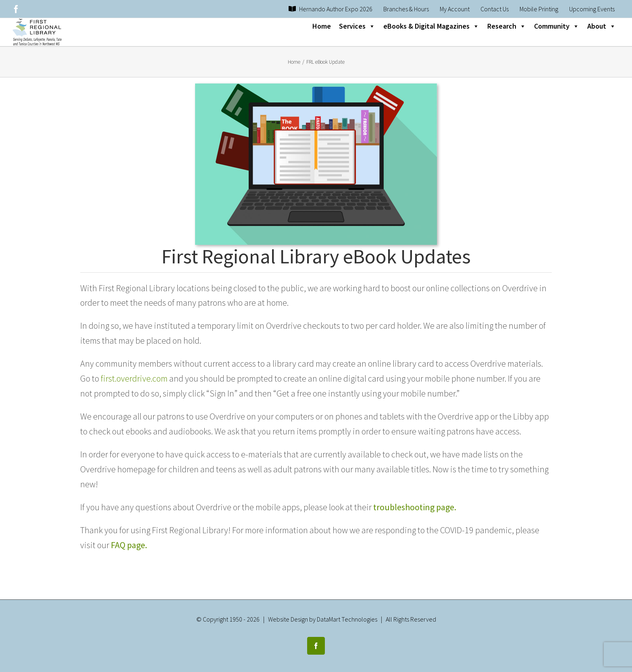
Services (357, 26)
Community (557, 26)
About (602, 26)
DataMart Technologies (347, 614)
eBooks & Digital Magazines (431, 26)
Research (507, 26)
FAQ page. (129, 545)
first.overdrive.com (134, 378)
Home (322, 26)
